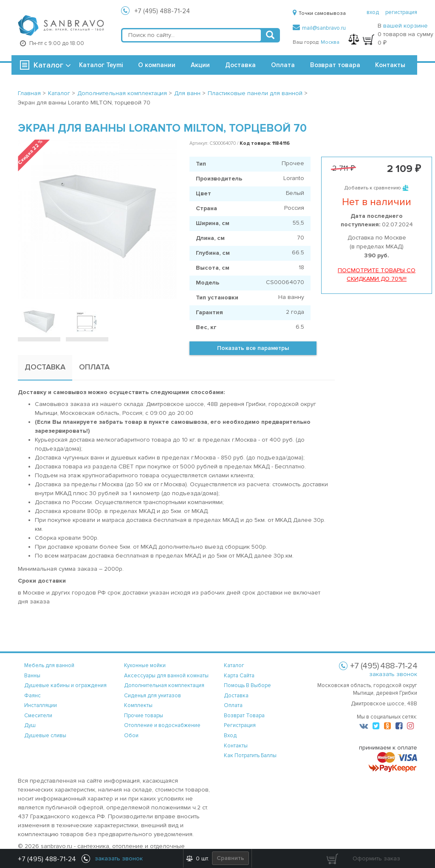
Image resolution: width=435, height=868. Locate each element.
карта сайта (239, 676)
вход (373, 12)
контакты (236, 746)
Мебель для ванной (49, 665)
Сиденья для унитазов (153, 696)
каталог (234, 665)
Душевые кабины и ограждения (65, 685)
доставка (236, 696)
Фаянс (32, 696)
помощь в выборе (247, 685)
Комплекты (138, 705)
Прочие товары (144, 716)
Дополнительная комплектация (164, 685)
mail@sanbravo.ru (319, 28)
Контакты (390, 65)
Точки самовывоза (319, 13)
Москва (330, 42)
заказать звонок (393, 674)
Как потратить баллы (250, 755)
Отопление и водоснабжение (162, 725)
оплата (233, 705)
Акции (200, 65)
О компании (157, 65)
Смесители (38, 716)
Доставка (240, 65)
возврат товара (244, 716)
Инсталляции (41, 705)
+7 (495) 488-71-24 (162, 11)
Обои (131, 736)
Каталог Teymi (101, 65)
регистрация (401, 12)
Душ (30, 725)
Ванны (32, 676)
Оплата (283, 65)
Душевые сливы (45, 736)
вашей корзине (405, 26)
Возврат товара (335, 65)
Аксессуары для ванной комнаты (166, 676)
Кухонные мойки (145, 665)
